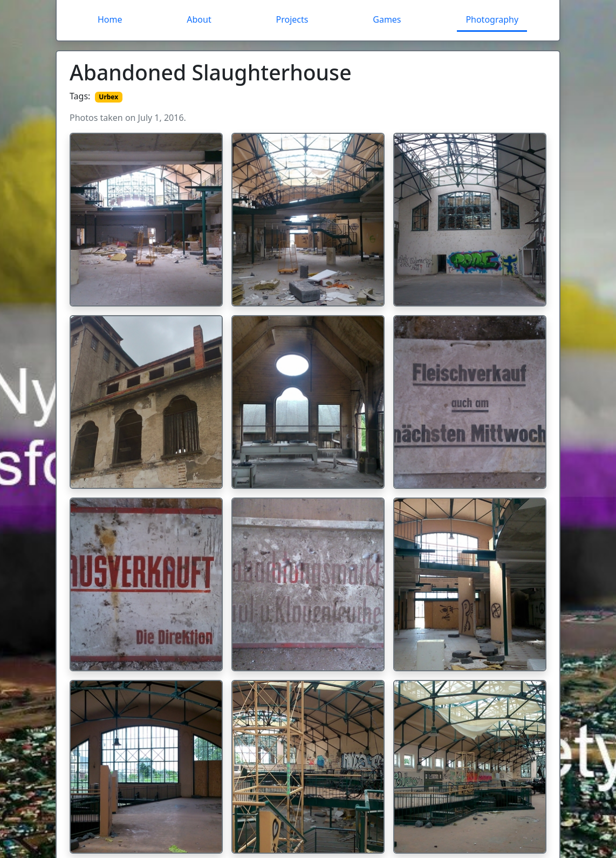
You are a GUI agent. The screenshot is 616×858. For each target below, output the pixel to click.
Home (110, 19)
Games (387, 19)
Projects (292, 19)
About (199, 19)
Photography (492, 19)
